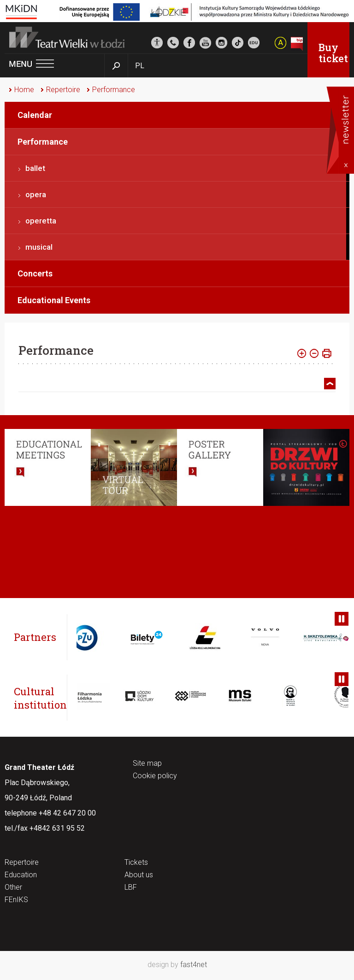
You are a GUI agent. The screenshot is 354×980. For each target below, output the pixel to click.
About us (139, 875)
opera (36, 194)
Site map (147, 764)
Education (21, 875)
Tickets (136, 863)
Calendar (35, 115)
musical (39, 247)
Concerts (35, 273)
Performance (114, 90)
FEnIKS (16, 900)
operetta (41, 221)
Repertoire (63, 90)
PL (140, 66)
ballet (35, 168)
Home (24, 90)
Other (13, 888)
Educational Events (54, 300)
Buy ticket (333, 53)
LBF (131, 888)
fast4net (194, 965)
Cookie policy (155, 776)
